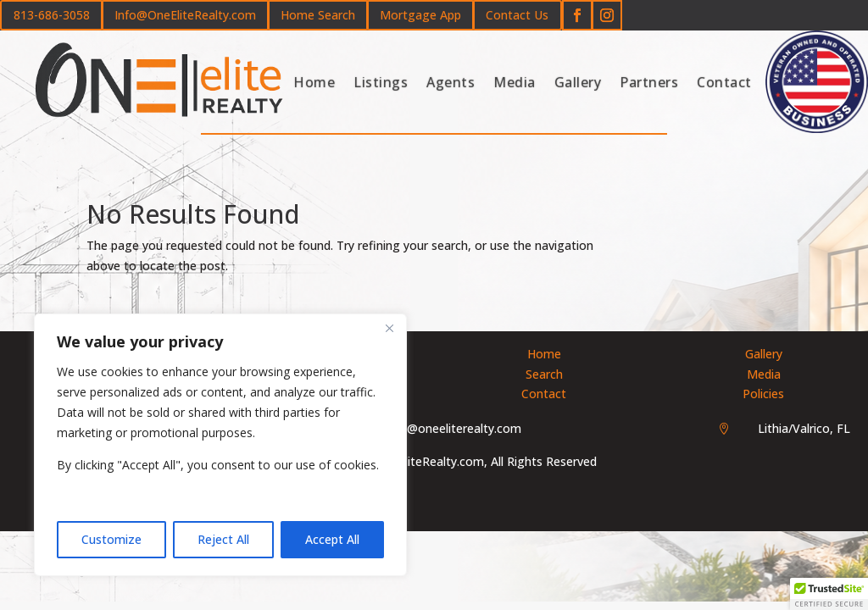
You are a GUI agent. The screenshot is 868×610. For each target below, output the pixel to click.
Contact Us (517, 15)
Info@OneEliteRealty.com (185, 15)
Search (544, 374)
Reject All (223, 539)
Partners (649, 82)
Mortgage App (420, 15)
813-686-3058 (52, 15)
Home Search (318, 15)
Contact (724, 82)
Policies (763, 394)
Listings (381, 82)
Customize (111, 539)
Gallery (578, 82)
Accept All (332, 539)
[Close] (389, 328)
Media (515, 82)
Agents (451, 82)
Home (314, 82)
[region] (220, 445)
